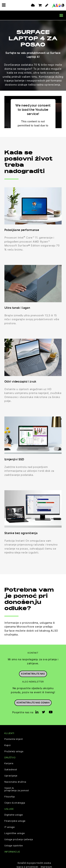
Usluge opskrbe (14, 845)
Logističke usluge (15, 833)
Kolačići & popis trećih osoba (34, 863)
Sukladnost (11, 769)
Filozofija (10, 797)
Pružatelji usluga (14, 751)
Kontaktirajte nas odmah (33, 702)
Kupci (8, 745)
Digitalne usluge (14, 815)
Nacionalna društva (15, 782)
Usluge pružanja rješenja (19, 839)
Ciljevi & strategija (15, 803)
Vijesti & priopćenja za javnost (17, 789)
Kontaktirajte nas (33, 674)
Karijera (9, 763)
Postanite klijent (14, 739)
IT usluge (10, 827)
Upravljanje (11, 776)
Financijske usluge (15, 821)
